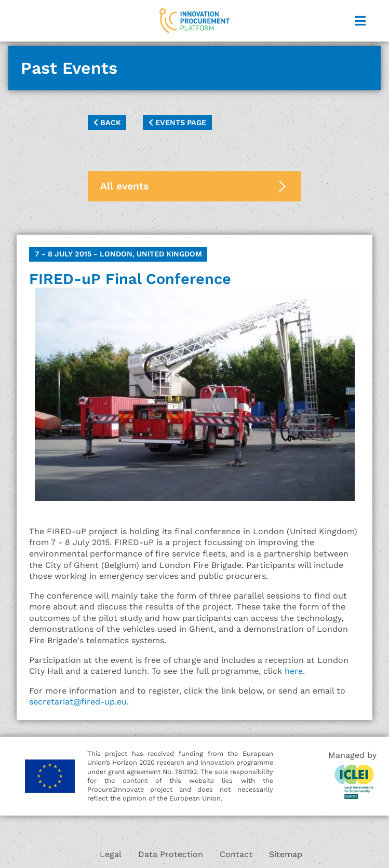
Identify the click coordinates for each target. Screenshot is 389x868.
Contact (236, 854)
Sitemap (286, 854)
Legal (111, 854)
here (294, 671)
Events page (177, 123)
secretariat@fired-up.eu (78, 702)
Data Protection (171, 854)
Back (107, 123)
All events (124, 186)
